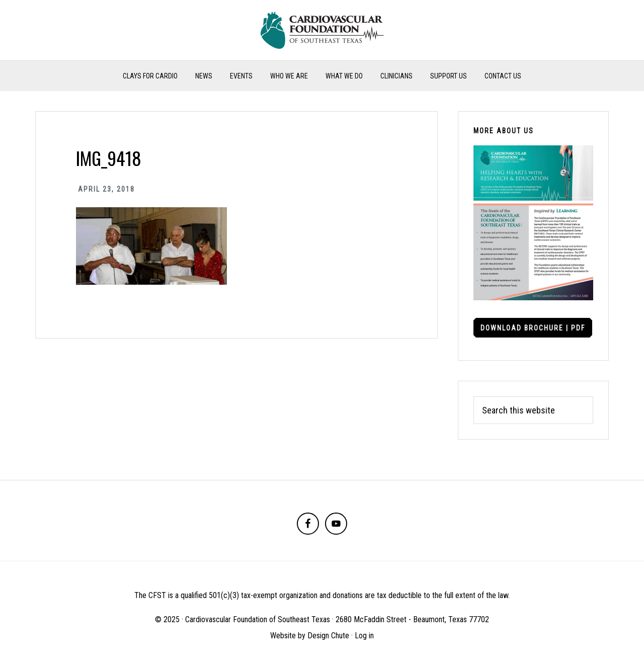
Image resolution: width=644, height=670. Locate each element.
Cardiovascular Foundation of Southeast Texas (322, 30)
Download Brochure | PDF (533, 328)
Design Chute (328, 636)
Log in (364, 636)
